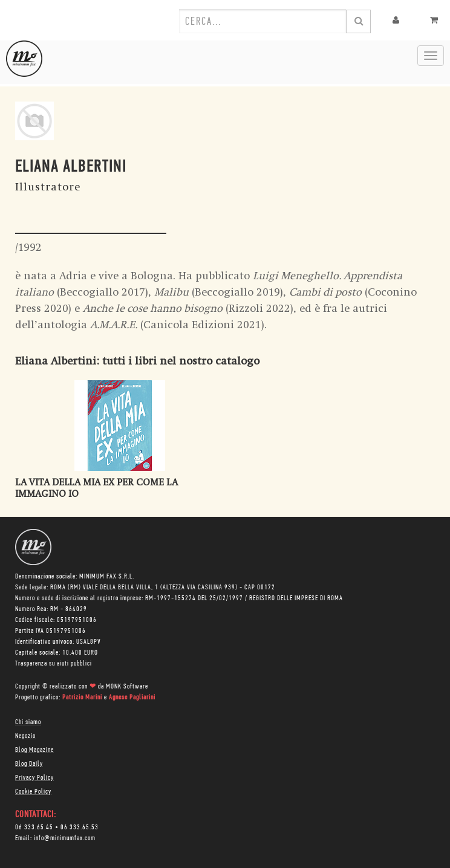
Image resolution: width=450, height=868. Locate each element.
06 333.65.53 (80, 828)
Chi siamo (28, 722)
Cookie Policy (33, 792)
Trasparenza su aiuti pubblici (54, 664)
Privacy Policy (34, 778)
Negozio (25, 736)
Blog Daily (29, 764)
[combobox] (262, 21)
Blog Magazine (34, 750)
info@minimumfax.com (65, 838)
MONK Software (127, 687)
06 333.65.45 (34, 828)
